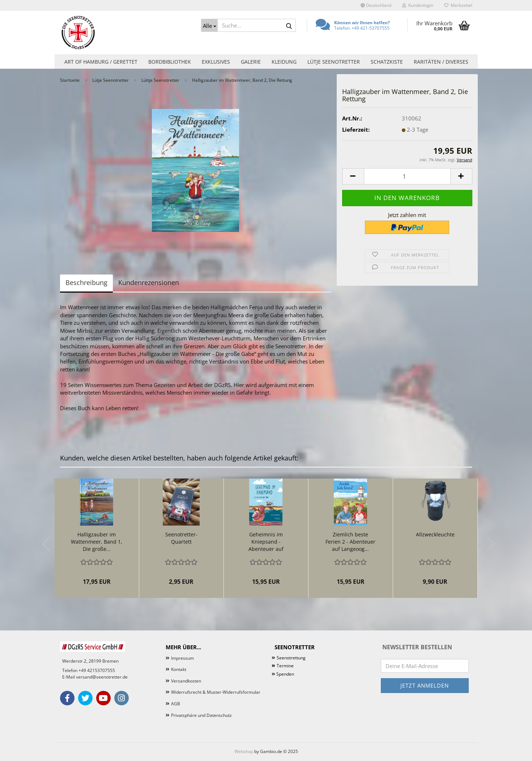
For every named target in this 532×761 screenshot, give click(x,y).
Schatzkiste (387, 62)
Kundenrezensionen (149, 282)
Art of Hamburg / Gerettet (101, 62)
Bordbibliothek (170, 62)
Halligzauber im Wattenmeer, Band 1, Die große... (97, 542)
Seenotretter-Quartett (181, 538)
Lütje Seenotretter (334, 62)
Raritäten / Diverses (441, 62)
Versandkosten (186, 681)
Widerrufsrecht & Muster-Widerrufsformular (216, 692)
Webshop (244, 751)
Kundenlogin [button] (418, 5)
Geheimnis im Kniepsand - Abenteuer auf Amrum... (266, 542)
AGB (176, 704)
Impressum (182, 658)
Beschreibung (86, 282)
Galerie (251, 62)
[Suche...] (209, 25)
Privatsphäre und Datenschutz (201, 715)
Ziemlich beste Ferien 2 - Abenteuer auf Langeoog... (350, 542)
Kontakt (179, 669)
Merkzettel (458, 5)
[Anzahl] (407, 176)
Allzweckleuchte (435, 534)
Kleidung (284, 62)
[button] (376, 5)
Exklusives (216, 62)
